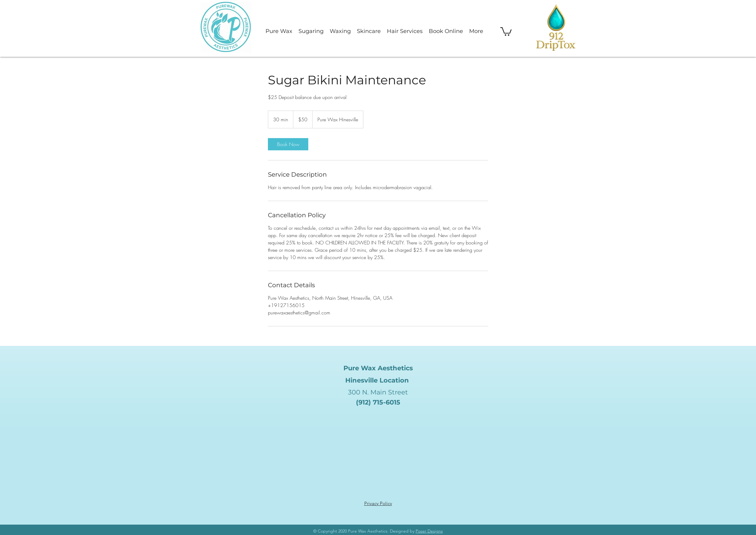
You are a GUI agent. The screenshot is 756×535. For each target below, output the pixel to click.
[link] (288, 144)
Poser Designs (429, 531)
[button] (506, 31)
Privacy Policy (378, 503)
